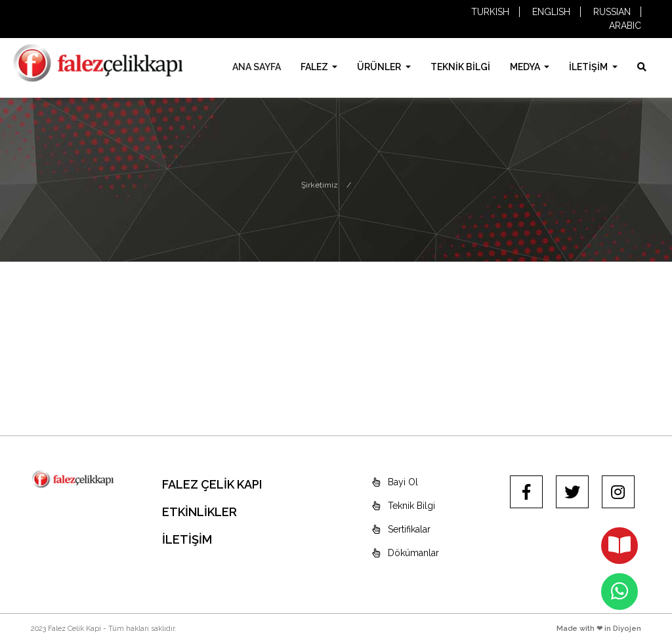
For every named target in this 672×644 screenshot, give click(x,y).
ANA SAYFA (257, 67)
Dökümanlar (406, 553)
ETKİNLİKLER (199, 512)
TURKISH (490, 12)
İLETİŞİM (589, 67)
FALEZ (315, 67)
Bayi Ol (395, 482)
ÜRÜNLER (380, 67)
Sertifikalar (401, 529)
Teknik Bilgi (404, 506)
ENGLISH (551, 12)
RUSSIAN (612, 12)
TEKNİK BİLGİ (460, 67)
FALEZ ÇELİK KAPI (212, 484)
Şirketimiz (320, 185)
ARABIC (625, 26)
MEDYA (526, 67)
